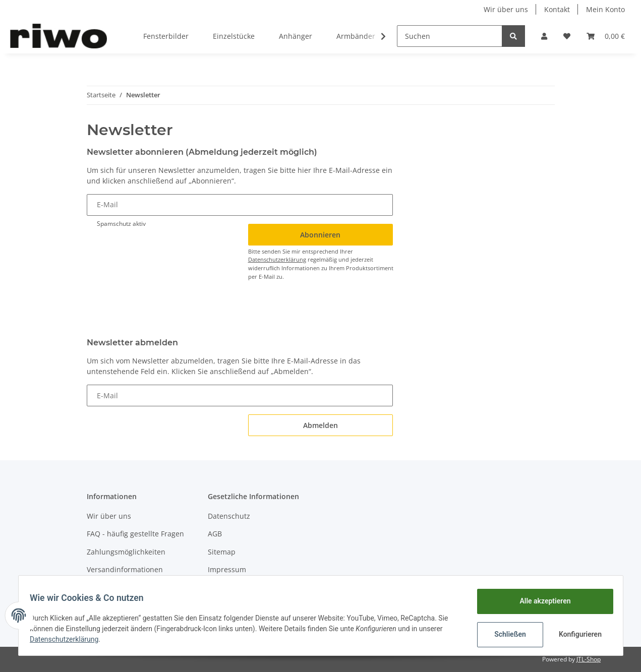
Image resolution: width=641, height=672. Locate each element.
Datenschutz (229, 516)
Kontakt (557, 9)
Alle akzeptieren (540, 601)
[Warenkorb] (606, 36)
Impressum (227, 569)
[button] (544, 36)
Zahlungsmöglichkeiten (126, 552)
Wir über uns (506, 9)
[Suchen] (450, 36)
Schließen (506, 634)
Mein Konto (605, 9)
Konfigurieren (577, 634)
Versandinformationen (125, 569)
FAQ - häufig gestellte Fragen (135, 534)
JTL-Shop (589, 659)
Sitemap (222, 552)
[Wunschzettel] (567, 36)
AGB (215, 534)
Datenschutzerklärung (277, 259)
